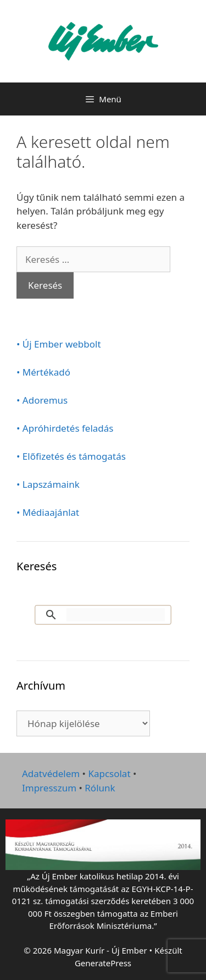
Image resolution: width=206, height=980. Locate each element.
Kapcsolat (109, 773)
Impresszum (49, 788)
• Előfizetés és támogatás (71, 456)
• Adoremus (42, 400)
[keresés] (116, 615)
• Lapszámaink (48, 484)
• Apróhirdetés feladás (65, 428)
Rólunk (100, 788)
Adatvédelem (51, 773)
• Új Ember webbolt (59, 344)
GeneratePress (103, 963)
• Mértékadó (43, 372)
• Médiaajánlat (48, 512)
